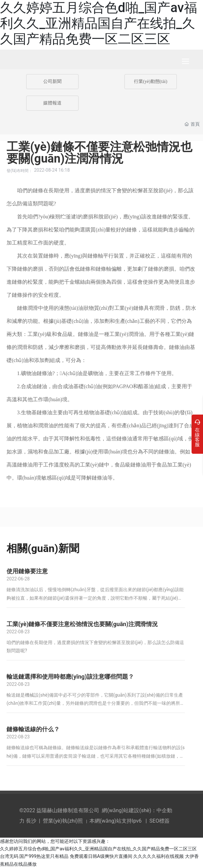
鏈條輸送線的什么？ (33, 729)
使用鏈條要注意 (27, 571)
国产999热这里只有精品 (44, 856)
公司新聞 (52, 81)
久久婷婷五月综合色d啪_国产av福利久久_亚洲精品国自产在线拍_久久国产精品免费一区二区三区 (99, 23)
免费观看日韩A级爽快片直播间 (101, 856)
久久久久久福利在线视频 (158, 856)
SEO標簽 (159, 821)
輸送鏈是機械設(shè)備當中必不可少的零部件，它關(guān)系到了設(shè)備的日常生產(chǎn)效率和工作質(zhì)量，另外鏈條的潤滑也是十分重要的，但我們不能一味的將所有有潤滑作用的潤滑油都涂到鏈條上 (96, 703)
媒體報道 (52, 103)
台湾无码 (9, 856)
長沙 (31, 821)
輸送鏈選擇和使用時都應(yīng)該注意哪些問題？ (70, 677)
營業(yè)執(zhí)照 (63, 821)
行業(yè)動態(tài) (151, 81)
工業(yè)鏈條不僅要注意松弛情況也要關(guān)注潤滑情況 (82, 624)
